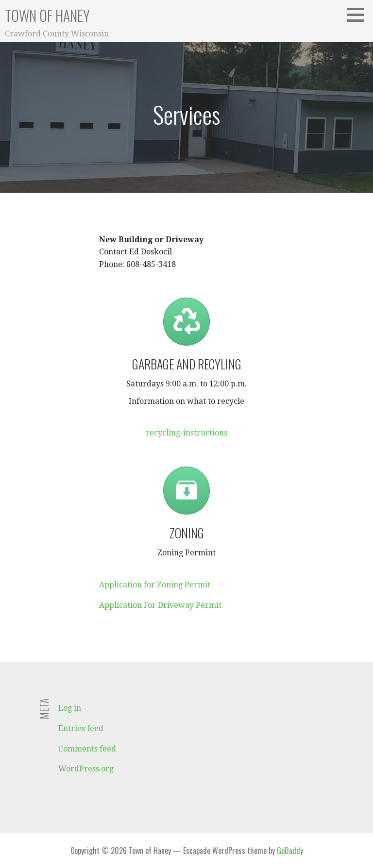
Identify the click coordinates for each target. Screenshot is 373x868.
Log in (70, 708)
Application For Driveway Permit (160, 605)
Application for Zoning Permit (155, 585)
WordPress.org (86, 769)
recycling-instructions (186, 433)
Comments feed (87, 749)
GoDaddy (290, 851)
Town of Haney (47, 15)
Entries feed (81, 728)
